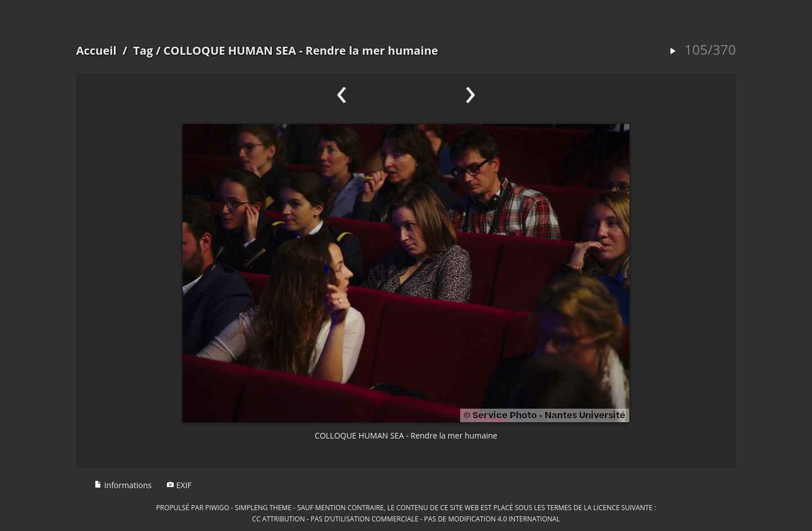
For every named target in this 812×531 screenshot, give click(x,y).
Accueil (96, 50)
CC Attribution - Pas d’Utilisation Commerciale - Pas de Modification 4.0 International (406, 519)
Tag (143, 50)
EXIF (179, 485)
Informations (123, 485)
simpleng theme (263, 507)
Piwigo (217, 507)
